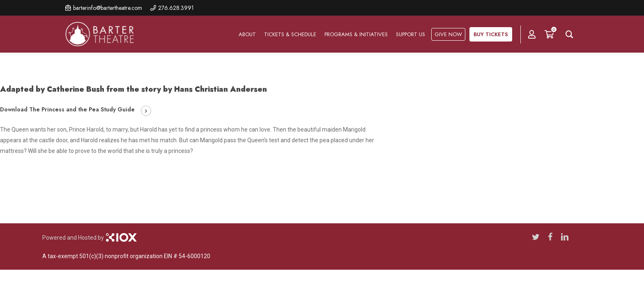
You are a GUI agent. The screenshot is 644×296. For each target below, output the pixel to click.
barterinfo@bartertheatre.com (108, 8)
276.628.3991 (176, 8)
